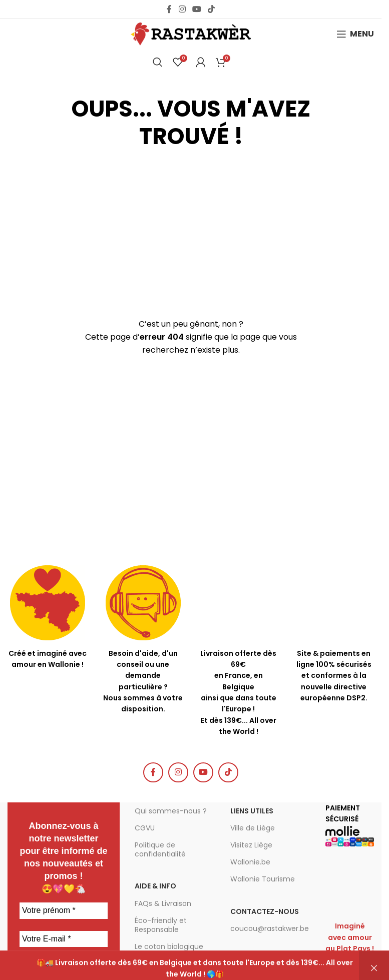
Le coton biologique (169, 946)
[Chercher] (158, 62)
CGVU (145, 828)
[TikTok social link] (212, 9)
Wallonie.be (250, 862)
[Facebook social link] (169, 9)
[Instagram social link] (182, 9)
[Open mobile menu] (355, 34)
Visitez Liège (251, 845)
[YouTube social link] (197, 9)
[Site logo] (191, 34)
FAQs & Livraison (163, 903)
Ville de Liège (253, 828)
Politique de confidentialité (160, 849)
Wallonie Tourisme (263, 879)
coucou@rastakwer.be (270, 928)
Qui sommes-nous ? (171, 811)
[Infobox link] (143, 640)
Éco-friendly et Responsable (161, 925)
